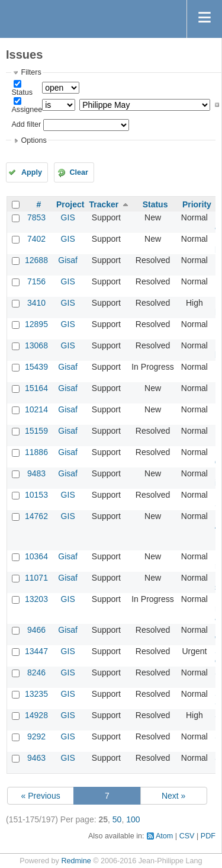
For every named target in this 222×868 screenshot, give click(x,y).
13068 (36, 345)
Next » (173, 796)
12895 (36, 324)
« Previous (41, 796)
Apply (32, 172)
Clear (79, 172)
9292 (36, 736)
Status (22, 92)
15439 (36, 367)
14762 (36, 516)
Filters (31, 72)
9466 (36, 630)
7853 (36, 217)
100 (133, 819)
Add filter (26, 124)
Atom (164, 836)
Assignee (27, 110)
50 (117, 819)
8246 (36, 672)
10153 (36, 495)
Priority (197, 204)
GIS (68, 217)
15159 (36, 431)
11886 (36, 452)
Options (33, 140)
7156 (36, 281)
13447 (36, 651)
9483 (36, 473)
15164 (36, 388)
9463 (36, 758)
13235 (36, 694)
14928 (36, 715)
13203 (36, 599)
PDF (208, 836)
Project (70, 204)
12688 (36, 260)
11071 (36, 578)
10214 (36, 409)
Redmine (76, 861)
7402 (36, 239)
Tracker (104, 204)
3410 (36, 303)
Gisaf (68, 260)
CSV (187, 836)
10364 (36, 556)
